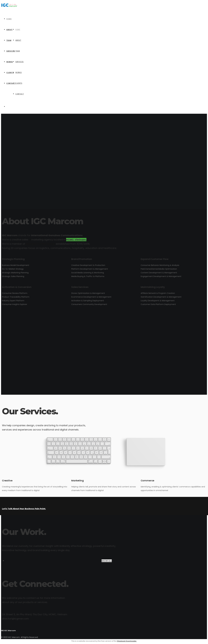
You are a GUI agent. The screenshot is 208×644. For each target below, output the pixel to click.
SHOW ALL (107, 561)
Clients (19, 83)
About (18, 40)
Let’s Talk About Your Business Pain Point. (24, 509)
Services (20, 62)
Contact (20, 94)
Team (18, 51)
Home (18, 29)
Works (19, 72)
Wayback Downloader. (127, 641)
